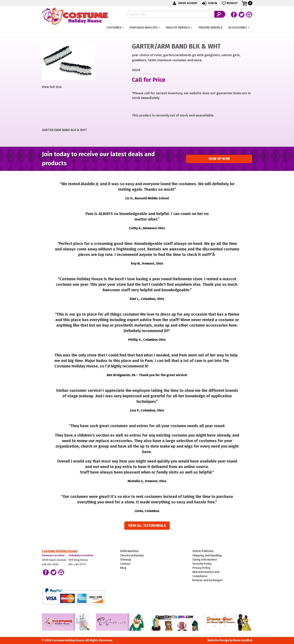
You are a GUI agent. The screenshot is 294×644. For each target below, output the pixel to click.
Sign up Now (219, 159)
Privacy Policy (201, 568)
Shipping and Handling (207, 556)
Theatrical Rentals (132, 556)
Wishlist (229, 3)
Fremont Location (53, 555)
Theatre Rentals (210, 27)
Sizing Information (205, 560)
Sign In (209, 3)
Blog (123, 568)
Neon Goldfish (243, 640)
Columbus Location (81, 555)
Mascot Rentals (178, 27)
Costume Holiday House (60, 551)
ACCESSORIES (238, 27)
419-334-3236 (50, 564)
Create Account (184, 3)
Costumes (114, 27)
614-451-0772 (77, 564)
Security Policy (202, 564)
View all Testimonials (147, 526)
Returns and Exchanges (208, 580)
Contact (125, 564)
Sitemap (126, 560)
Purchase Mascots (144, 27)
